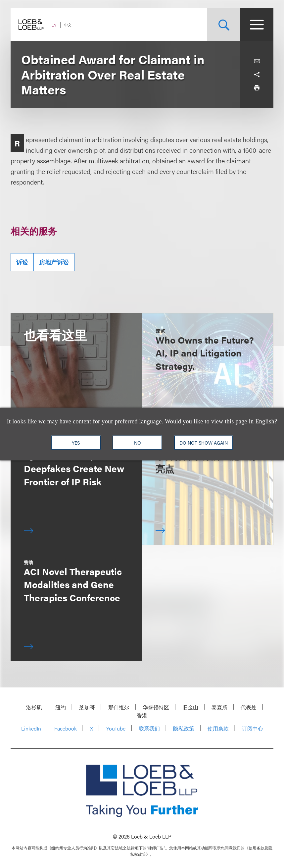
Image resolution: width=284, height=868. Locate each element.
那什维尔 (119, 707)
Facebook (66, 728)
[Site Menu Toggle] (257, 25)
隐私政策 (184, 728)
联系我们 (149, 728)
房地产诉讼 (54, 262)
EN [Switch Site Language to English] (54, 25)
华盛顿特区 (156, 707)
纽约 (61, 707)
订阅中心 (253, 728)
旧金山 (190, 707)
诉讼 (22, 262)
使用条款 (218, 728)
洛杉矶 (34, 707)
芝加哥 (87, 707)
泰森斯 (219, 707)
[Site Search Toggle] (224, 25)
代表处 (249, 707)
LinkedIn (31, 728)
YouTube (116, 728)
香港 (142, 715)
